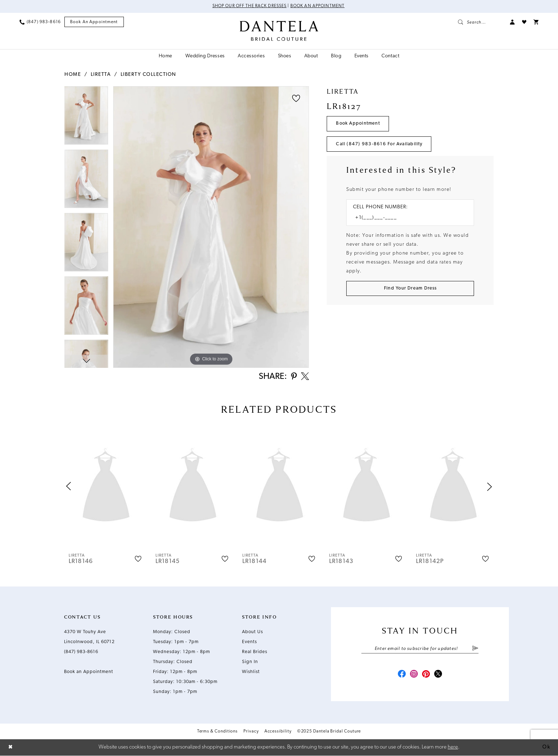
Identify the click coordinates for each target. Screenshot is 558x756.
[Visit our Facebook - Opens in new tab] (401, 675)
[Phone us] (40, 22)
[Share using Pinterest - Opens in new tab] (293, 377)
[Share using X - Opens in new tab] (305, 377)
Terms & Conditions (218, 732)
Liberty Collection (148, 75)
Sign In (250, 662)
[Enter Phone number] (407, 218)
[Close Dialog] (11, 748)
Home (73, 75)
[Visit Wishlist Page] (524, 22)
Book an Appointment (318, 6)
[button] (512, 22)
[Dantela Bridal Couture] (279, 31)
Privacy (251, 732)
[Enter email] (420, 649)
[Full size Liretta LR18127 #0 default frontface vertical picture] (211, 227)
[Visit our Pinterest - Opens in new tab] (426, 675)
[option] (86, 118)
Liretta (101, 75)
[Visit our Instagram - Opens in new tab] (414, 675)
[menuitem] (40, 22)
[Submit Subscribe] (475, 649)
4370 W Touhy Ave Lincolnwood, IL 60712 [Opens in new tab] (89, 637)
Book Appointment (359, 124)
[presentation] (106, 487)
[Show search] (480, 22)
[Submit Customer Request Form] (410, 289)
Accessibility (278, 732)
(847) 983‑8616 (81, 652)
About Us (252, 632)
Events (249, 642)
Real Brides (255, 652)
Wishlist (251, 672)
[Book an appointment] (94, 22)
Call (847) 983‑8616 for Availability (380, 144)
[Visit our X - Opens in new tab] (439, 675)
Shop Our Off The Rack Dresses (249, 6)
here (453, 747)
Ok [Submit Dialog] (546, 747)
